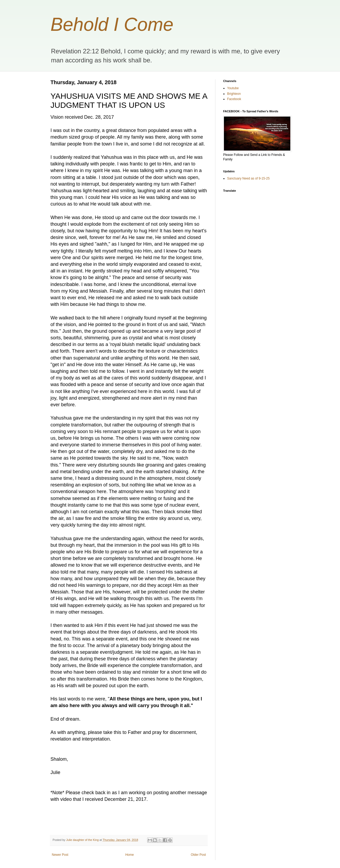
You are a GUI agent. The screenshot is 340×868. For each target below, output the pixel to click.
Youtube (233, 88)
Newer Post (60, 855)
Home (130, 855)
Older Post (198, 855)
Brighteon (234, 94)
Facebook (234, 99)
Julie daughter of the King (83, 840)
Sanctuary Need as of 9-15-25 (248, 178)
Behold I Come (112, 24)
